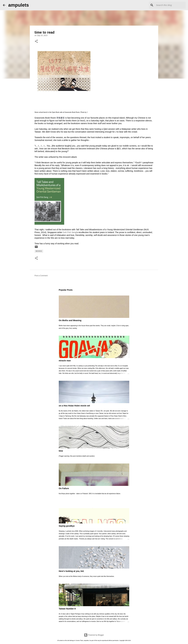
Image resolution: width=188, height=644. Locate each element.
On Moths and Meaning (70, 320)
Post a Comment (41, 276)
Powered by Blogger (94, 635)
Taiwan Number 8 (67, 609)
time (61, 451)
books (39, 251)
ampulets (19, 5)
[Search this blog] (170, 5)
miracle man (65, 361)
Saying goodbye (67, 526)
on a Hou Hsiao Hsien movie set (74, 406)
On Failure (64, 488)
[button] (36, 42)
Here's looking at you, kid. (71, 571)
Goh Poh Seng (70, 232)
